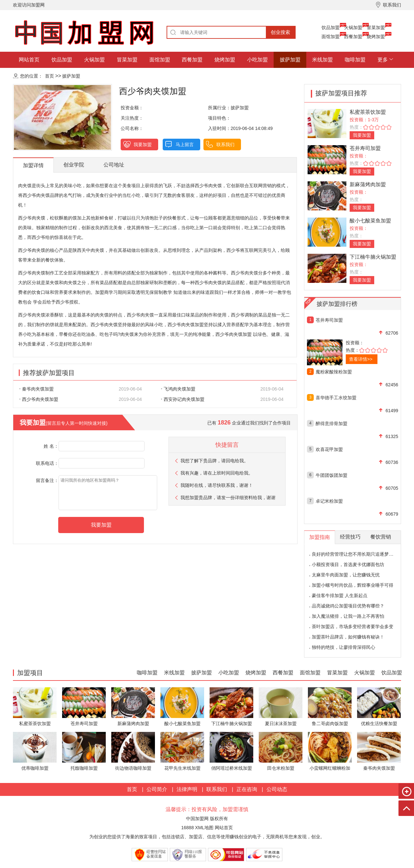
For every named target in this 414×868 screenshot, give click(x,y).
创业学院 (74, 165)
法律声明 (187, 789)
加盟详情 (33, 165)
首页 (49, 76)
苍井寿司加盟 (365, 148)
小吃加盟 (257, 60)
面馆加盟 (331, 37)
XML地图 (204, 828)
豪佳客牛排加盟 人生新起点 (340, 595)
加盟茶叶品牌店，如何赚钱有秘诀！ (348, 637)
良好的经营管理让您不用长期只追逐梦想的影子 (359, 554)
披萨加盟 (290, 60)
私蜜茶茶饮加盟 (368, 112)
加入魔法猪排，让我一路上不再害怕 (348, 616)
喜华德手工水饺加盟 (336, 398)
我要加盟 (143, 145)
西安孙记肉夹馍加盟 (183, 399)
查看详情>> (361, 359)
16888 (187, 828)
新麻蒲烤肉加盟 (368, 184)
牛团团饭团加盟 (332, 475)
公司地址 (114, 165)
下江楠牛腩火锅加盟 (373, 257)
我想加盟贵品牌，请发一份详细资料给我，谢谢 (228, 498)
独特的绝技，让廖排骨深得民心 (343, 647)
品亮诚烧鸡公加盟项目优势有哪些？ (348, 606)
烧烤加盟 (376, 37)
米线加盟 (322, 60)
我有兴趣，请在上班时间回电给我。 (217, 473)
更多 (383, 60)
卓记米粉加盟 (329, 501)
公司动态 (277, 789)
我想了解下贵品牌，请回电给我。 (214, 461)
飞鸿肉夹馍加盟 (178, 389)
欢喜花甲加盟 (329, 449)
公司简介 (157, 789)
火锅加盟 (353, 27)
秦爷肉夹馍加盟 (37, 389)
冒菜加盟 (376, 27)
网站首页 (29, 60)
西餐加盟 (353, 37)
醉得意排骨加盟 (332, 423)
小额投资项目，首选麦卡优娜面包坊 (348, 564)
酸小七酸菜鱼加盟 (370, 221)
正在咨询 (247, 789)
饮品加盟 (331, 27)
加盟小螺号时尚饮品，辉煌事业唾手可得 (353, 585)
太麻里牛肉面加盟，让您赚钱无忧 (346, 575)
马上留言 (185, 145)
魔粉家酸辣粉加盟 (334, 372)
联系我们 (225, 145)
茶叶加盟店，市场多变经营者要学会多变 (353, 627)
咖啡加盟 (355, 60)
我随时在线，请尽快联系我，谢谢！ (217, 485)
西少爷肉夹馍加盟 (39, 399)
